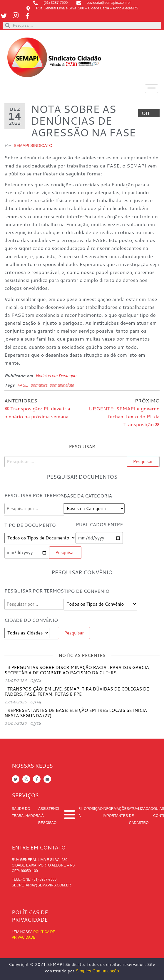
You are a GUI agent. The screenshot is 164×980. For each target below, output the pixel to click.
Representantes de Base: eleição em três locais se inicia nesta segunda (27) (76, 713)
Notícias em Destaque (56, 376)
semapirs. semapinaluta (53, 385)
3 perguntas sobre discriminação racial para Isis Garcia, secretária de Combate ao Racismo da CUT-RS (77, 670)
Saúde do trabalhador (25, 812)
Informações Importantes (116, 812)
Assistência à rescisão (49, 816)
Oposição (93, 809)
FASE (23, 385)
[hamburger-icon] (152, 89)
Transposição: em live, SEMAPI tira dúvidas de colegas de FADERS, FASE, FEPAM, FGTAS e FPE (77, 692)
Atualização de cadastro (141, 816)
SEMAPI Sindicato (33, 145)
